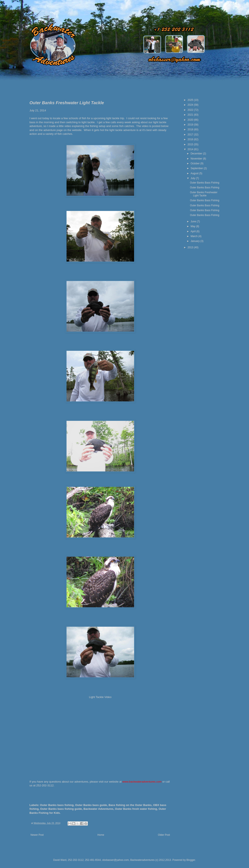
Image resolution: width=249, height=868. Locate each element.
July (193, 178)
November (197, 159)
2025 (191, 100)
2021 (191, 115)
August (195, 173)
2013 (191, 247)
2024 (191, 105)
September (197, 168)
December (197, 154)
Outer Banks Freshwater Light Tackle (204, 194)
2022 (191, 110)
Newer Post (37, 835)
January (195, 241)
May (193, 226)
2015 (191, 144)
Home (101, 835)
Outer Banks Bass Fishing (205, 183)
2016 (191, 139)
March (194, 236)
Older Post (164, 835)
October (195, 163)
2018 (191, 130)
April (193, 231)
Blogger (191, 860)
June (194, 221)
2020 (191, 120)
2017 (191, 135)
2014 (191, 149)
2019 (191, 125)
